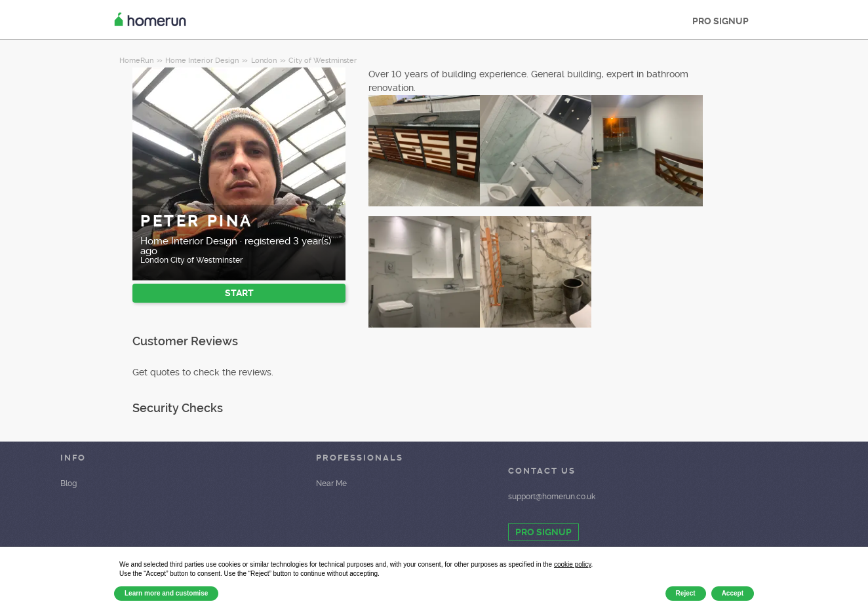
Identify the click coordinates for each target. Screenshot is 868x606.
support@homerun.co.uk (552, 497)
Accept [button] (733, 593)
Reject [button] (686, 593)
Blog (69, 483)
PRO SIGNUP (720, 21)
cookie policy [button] (573, 564)
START (239, 293)
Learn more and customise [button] (166, 593)
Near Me (331, 483)
